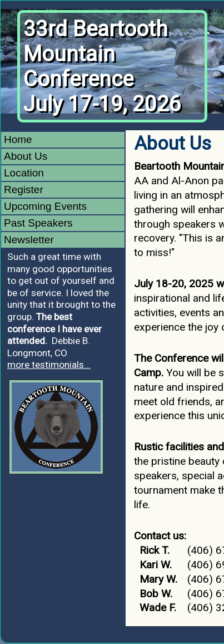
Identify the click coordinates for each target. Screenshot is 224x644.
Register (24, 190)
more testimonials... (49, 365)
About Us (26, 156)
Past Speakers (38, 223)
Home (18, 139)
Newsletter (29, 240)
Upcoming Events (45, 206)
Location (24, 173)
